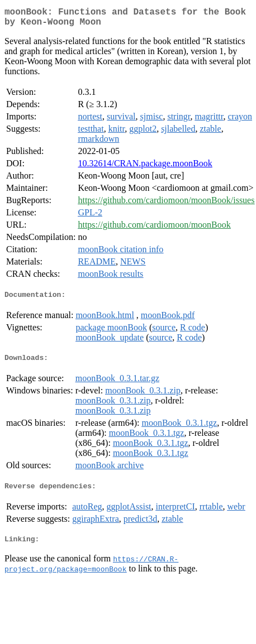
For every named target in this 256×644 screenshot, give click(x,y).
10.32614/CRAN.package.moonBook (145, 168)
